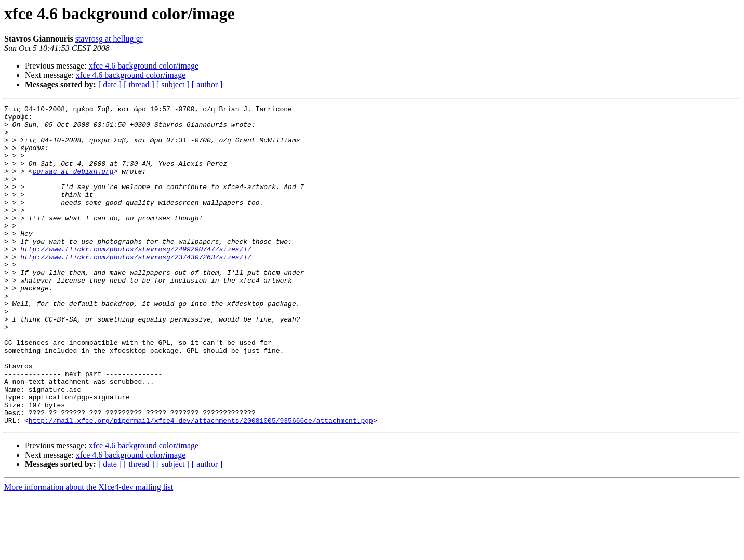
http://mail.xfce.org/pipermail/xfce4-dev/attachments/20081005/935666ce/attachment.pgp (201, 484)
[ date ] (110, 84)
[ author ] (207, 84)
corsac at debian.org (73, 185)
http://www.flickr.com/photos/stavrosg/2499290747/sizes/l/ (136, 278)
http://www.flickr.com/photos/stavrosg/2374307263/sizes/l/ (136, 288)
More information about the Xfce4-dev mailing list (89, 551)
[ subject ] (173, 84)
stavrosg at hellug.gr (109, 39)
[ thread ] (139, 84)
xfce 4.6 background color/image (144, 66)
